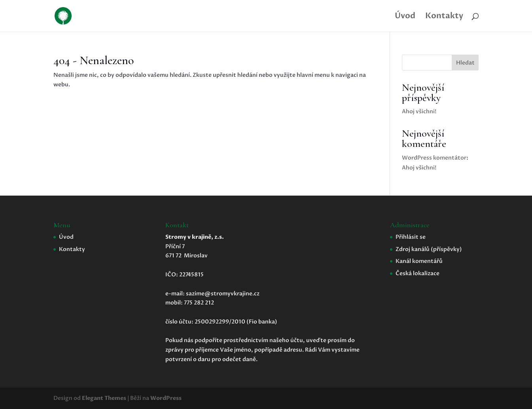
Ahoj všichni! (419, 111)
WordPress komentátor (434, 158)
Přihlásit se (411, 237)
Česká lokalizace (417, 273)
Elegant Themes (104, 398)
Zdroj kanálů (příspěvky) (429, 249)
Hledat (465, 63)
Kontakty (444, 17)
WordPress (166, 398)
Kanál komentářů (419, 261)
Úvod (405, 17)
